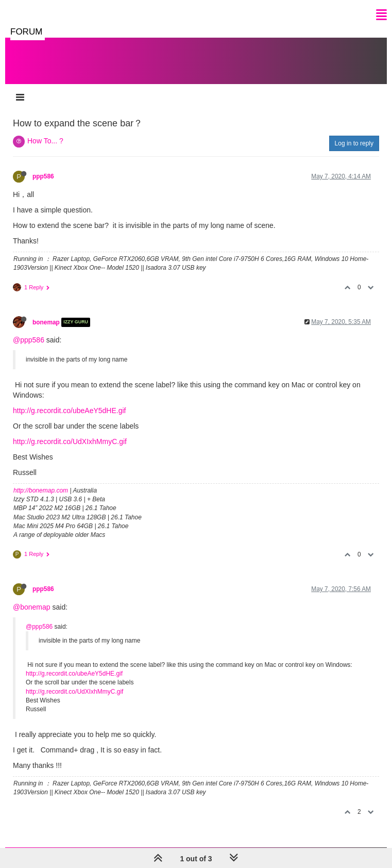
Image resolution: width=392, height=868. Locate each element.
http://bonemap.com (41, 490)
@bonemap (32, 607)
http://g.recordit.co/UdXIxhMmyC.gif (70, 441)
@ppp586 (29, 340)
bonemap (46, 322)
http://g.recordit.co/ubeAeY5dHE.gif (69, 411)
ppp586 (43, 176)
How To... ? (45, 141)
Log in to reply (354, 143)
